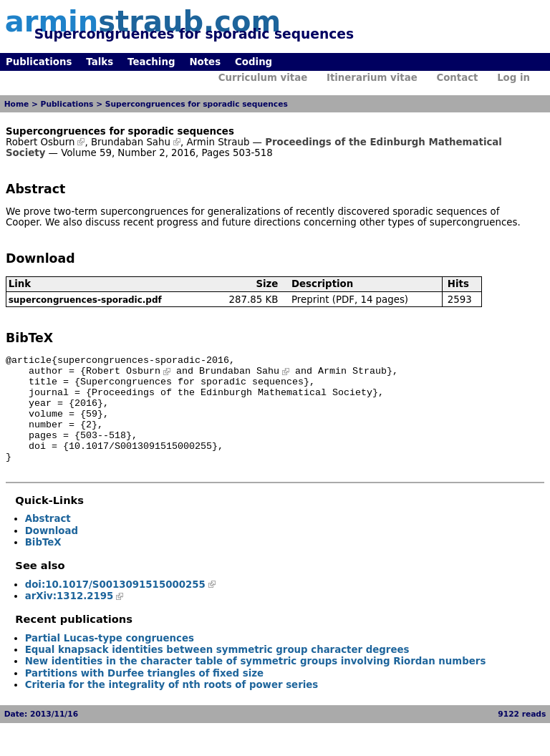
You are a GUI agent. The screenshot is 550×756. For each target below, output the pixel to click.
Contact (457, 78)
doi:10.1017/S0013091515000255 (115, 606)
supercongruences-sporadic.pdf (85, 300)
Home (17, 104)
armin (143, 21)
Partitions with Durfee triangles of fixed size (144, 695)
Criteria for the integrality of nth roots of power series (172, 706)
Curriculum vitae (263, 78)
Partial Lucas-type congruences (110, 660)
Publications (39, 62)
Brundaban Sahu (131, 142)
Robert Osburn (40, 142)
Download (52, 552)
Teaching (151, 62)
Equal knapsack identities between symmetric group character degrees (217, 671)
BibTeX (43, 564)
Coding (254, 62)
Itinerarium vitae (372, 78)
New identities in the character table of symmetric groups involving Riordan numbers (256, 683)
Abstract (48, 540)
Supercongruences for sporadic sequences (197, 104)
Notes (205, 62)
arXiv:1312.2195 (69, 617)
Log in (513, 78)
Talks (100, 62)
